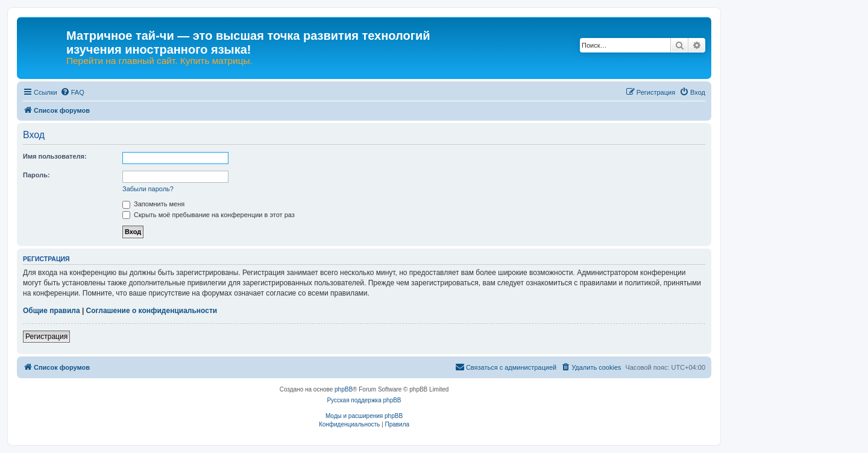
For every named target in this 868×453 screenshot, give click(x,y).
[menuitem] (72, 92)
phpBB (344, 389)
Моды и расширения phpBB (364, 416)
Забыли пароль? (148, 189)
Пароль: (36, 175)
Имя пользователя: (55, 156)
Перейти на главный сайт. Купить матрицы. (159, 61)
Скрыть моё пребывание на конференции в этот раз (209, 215)
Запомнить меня (153, 204)
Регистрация (46, 337)
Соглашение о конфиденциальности (152, 311)
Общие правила (52, 311)
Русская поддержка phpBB (364, 400)
